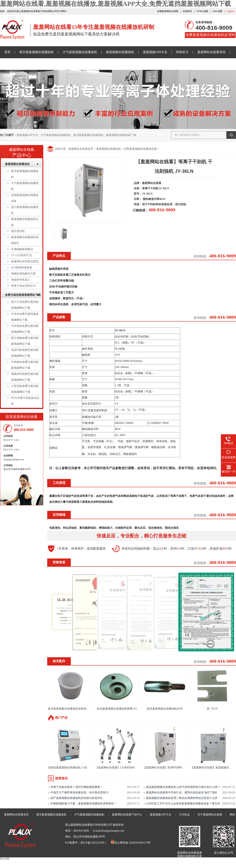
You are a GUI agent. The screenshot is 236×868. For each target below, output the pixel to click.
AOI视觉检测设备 (22, 268)
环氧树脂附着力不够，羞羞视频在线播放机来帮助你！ (84, 804)
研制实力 (182, 52)
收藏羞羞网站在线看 (168, 11)
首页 (7, 52)
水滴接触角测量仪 (22, 249)
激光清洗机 (18, 231)
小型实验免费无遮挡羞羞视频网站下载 (25, 389)
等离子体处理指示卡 (23, 286)
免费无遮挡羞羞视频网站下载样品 (28, 64)
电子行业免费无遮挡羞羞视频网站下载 (25, 305)
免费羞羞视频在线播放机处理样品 (210, 35)
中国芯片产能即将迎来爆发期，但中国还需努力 (79, 793)
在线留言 (187, 11)
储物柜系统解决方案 (23, 274)
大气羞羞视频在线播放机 (80, 52)
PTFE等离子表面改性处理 (25, 401)
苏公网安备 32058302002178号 (131, 843)
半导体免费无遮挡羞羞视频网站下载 (25, 317)
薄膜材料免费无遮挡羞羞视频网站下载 (25, 377)
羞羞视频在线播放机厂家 (121, 135)
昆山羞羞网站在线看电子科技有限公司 (88, 825)
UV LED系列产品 (22, 255)
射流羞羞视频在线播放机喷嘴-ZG (117, 709)
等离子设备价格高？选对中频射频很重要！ (77, 787)
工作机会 (184, 815)
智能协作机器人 (21, 280)
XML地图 (217, 11)
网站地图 (5, 859)
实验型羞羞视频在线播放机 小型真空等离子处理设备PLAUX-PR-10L (89, 768)
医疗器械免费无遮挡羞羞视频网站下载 (25, 341)
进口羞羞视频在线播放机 (25, 210)
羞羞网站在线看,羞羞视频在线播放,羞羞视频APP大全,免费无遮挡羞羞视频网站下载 (115, 4)
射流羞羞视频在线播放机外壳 (165, 709)
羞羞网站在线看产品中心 (127, 815)
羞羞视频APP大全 (155, 52)
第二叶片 (212, 709)
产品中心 (22, 151)
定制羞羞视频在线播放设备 (140, 149)
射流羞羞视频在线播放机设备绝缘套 (70, 709)
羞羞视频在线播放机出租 (25, 222)
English (230, 11)
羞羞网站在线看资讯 (211, 52)
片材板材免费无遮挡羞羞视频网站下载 (25, 365)
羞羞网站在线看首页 (81, 149)
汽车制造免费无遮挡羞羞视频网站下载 (25, 329)
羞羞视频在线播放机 (120, 52)
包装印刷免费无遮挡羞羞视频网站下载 (25, 353)
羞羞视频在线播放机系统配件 (25, 240)
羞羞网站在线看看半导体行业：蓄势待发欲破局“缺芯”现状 (182, 793)
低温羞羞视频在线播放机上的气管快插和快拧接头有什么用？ (183, 787)
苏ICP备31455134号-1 (93, 843)
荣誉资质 (59, 562)
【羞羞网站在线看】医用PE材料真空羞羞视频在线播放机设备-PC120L (185, 768)
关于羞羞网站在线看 (74, 64)
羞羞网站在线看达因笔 (25, 261)
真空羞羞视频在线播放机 (37, 52)
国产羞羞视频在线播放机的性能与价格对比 (77, 798)
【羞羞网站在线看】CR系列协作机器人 (119, 768)
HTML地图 (202, 11)
